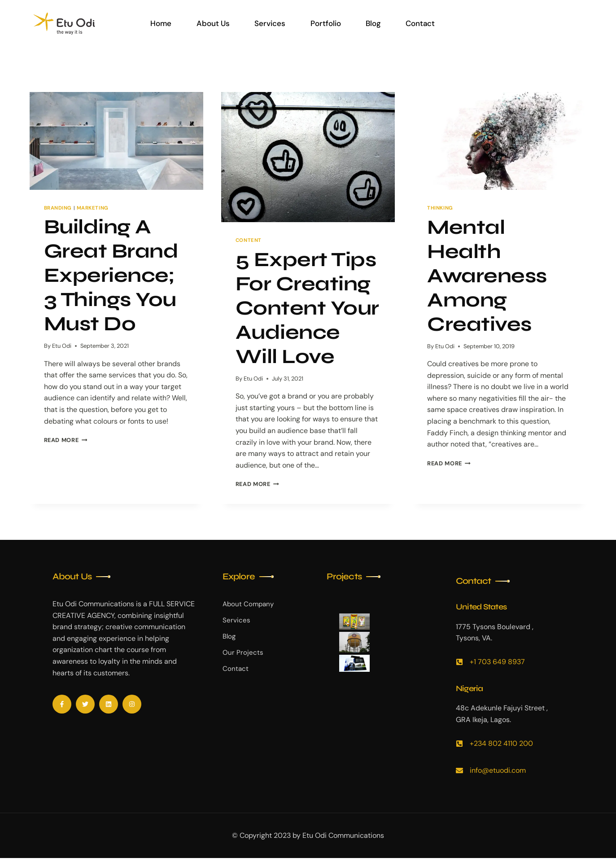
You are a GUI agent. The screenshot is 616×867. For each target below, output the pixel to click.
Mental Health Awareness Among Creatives (487, 276)
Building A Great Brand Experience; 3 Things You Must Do (111, 275)
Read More (66, 440)
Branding (58, 208)
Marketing (93, 208)
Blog (372, 23)
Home (161, 23)
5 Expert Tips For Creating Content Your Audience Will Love (307, 308)
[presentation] (116, 141)
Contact (419, 23)
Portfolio (325, 23)
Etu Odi (62, 346)
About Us (213, 23)
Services (269, 23)
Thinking (440, 208)
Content (249, 240)
